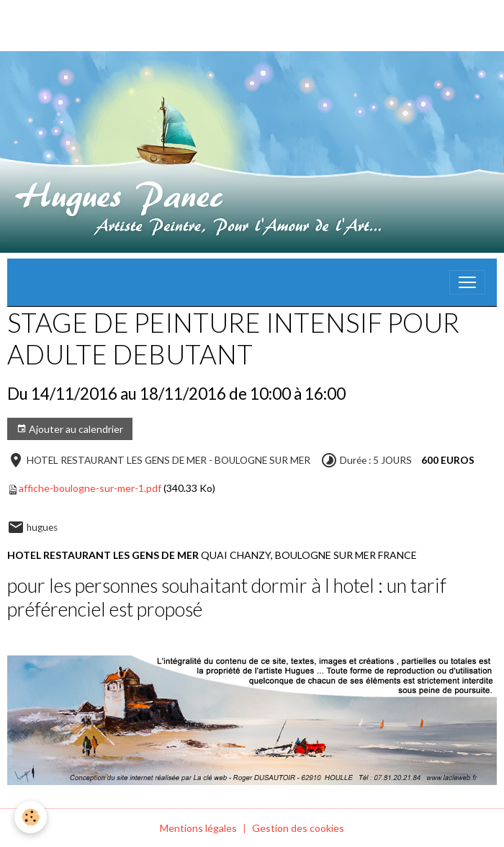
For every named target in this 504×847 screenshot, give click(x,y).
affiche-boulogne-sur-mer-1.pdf (90, 488)
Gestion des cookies (298, 828)
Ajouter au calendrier (70, 429)
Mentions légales (198, 828)
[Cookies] (31, 817)
